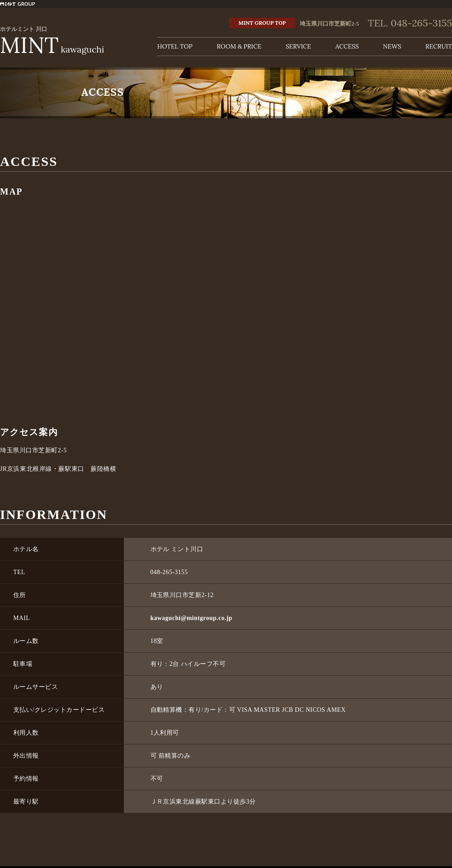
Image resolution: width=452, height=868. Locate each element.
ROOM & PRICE (239, 46)
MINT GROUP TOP (262, 23)
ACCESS (347, 46)
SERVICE (298, 46)
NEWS (392, 46)
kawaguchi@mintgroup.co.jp (192, 618)
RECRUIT (439, 46)
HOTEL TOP (175, 46)
